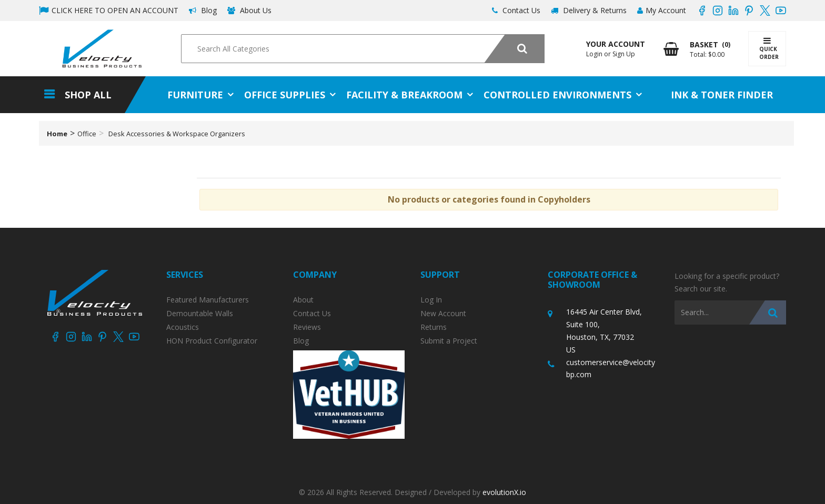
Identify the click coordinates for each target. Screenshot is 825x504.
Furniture (195, 95)
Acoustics (183, 327)
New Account (443, 314)
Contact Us (516, 10)
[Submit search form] (514, 49)
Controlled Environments (557, 95)
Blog (203, 10)
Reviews (307, 327)
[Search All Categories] (363, 49)
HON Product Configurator (212, 341)
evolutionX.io (504, 492)
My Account (662, 10)
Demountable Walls (200, 314)
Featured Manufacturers (208, 300)
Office (87, 134)
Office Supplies (285, 95)
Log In (431, 300)
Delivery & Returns (589, 10)
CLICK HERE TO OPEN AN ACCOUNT (109, 10)
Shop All (88, 95)
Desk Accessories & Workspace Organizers (177, 134)
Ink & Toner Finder (722, 95)
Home (57, 134)
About (303, 300)
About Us (249, 10)
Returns (434, 327)
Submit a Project (449, 341)
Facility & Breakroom (404, 95)
